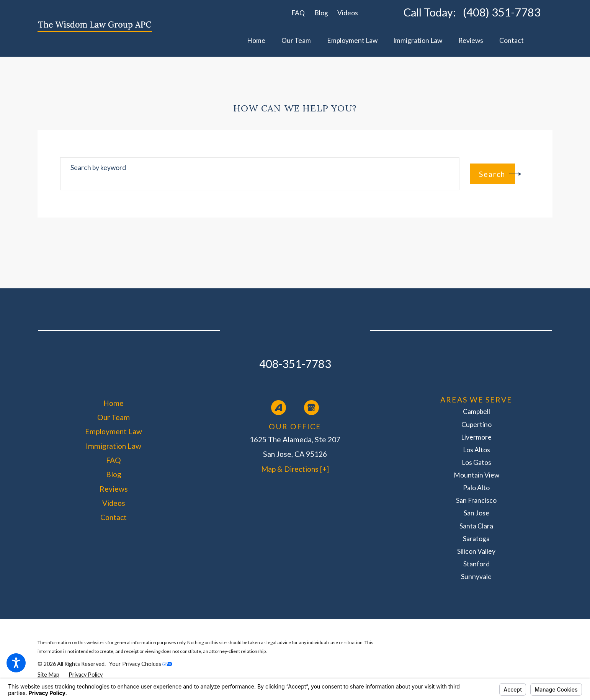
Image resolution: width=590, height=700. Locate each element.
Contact (114, 517)
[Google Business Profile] (311, 408)
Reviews (114, 489)
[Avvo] (279, 408)
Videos (348, 13)
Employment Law (114, 431)
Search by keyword (98, 168)
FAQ (298, 13)
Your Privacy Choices (141, 664)
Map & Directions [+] (295, 469)
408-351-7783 (295, 364)
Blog (321, 13)
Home (114, 403)
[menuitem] (256, 41)
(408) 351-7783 (502, 13)
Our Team (114, 417)
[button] (16, 663)
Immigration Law (114, 446)
